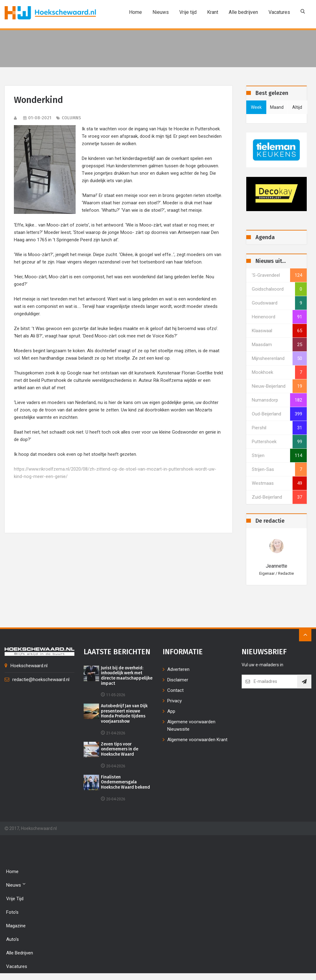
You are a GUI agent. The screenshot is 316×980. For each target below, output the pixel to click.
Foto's (12, 913)
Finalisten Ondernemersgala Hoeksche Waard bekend (126, 783)
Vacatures (279, 12)
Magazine (16, 926)
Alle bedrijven (243, 12)
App (171, 711)
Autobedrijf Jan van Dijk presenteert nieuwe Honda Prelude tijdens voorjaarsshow (125, 714)
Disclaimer (178, 680)
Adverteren (178, 669)
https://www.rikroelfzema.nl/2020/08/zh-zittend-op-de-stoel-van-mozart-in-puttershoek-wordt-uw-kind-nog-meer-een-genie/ (115, 473)
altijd (297, 107)
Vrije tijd (188, 12)
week (256, 107)
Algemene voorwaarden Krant (197, 740)
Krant (213, 12)
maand (277, 107)
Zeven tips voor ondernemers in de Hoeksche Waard (120, 750)
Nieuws (161, 12)
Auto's (12, 940)
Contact (175, 690)
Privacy (175, 701)
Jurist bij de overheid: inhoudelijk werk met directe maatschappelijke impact (127, 676)
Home (135, 12)
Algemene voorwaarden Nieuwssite (191, 725)
